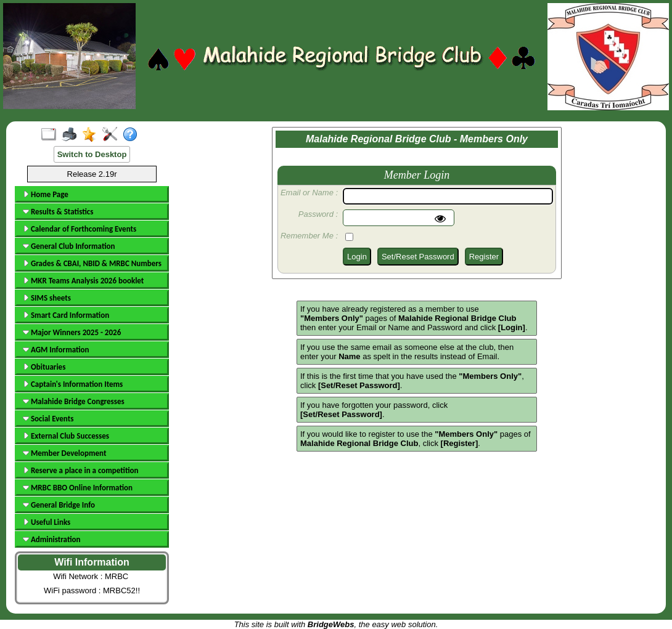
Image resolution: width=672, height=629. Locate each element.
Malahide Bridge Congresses (74, 401)
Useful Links (47, 522)
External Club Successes (66, 436)
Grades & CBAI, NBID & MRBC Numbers (92, 263)
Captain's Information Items (73, 384)
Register (484, 257)
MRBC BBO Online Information (78, 488)
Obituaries (44, 367)
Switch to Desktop (92, 154)
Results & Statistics (58, 212)
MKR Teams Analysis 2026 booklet (83, 281)
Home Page (46, 194)
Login (357, 257)
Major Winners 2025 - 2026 (72, 332)
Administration (51, 539)
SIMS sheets (47, 298)
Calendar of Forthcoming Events (80, 229)
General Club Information (69, 246)
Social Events (48, 419)
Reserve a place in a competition (80, 470)
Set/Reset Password (418, 257)
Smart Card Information (66, 315)
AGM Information (56, 350)
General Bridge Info (59, 505)
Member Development (64, 453)
